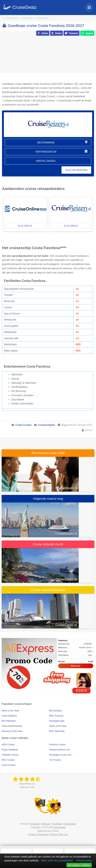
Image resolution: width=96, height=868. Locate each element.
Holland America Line (60, 750)
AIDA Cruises (8, 745)
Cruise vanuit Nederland (48, 590)
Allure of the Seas (10, 711)
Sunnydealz (60, 827)
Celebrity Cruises (10, 755)
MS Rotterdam (9, 721)
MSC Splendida (57, 731)
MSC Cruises (8, 760)
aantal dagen (46, 161)
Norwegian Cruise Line (60, 755)
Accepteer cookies (79, 865)
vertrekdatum (46, 152)
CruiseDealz (69, 824)
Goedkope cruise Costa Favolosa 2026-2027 (46, 26)
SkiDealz (46, 824)
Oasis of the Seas (58, 726)
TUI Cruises (55, 760)
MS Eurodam (56, 711)
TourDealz (57, 824)
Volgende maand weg (48, 499)
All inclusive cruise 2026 (48, 453)
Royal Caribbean (10, 750)
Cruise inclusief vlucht (48, 544)
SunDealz (35, 824)
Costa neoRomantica (12, 726)
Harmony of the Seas (12, 731)
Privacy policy (84, 860)
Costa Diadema (9, 716)
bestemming (46, 142)
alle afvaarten (76, 170)
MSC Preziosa (56, 716)
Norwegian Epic (57, 721)
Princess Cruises (57, 745)
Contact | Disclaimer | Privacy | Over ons (48, 834)
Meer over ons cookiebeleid (57, 860)
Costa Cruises (9, 765)
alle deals (25, 226)
